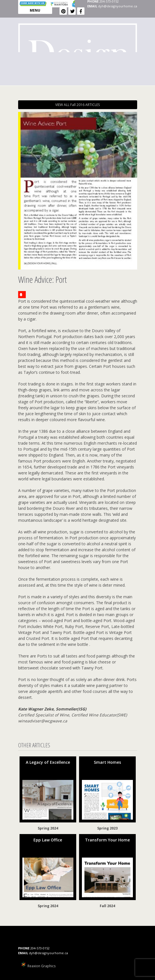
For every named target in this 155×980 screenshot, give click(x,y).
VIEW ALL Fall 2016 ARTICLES (77, 105)
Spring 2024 (48, 828)
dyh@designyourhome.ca (118, 6)
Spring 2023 (107, 828)
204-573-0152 (40, 948)
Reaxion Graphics (42, 966)
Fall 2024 (107, 906)
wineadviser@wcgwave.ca (43, 721)
